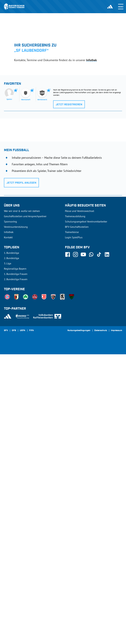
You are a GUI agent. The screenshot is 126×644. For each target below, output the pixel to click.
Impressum (116, 620)
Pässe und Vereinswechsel (80, 501)
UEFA (23, 620)
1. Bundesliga (11, 542)
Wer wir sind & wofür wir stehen (22, 501)
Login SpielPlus (74, 527)
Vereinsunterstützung (16, 516)
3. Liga (8, 553)
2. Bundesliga (11, 548)
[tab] (28, 72)
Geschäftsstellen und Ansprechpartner (25, 506)
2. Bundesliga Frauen (16, 569)
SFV (6, 620)
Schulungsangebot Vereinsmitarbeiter (86, 511)
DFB (14, 620)
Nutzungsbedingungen (79, 620)
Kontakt (8, 527)
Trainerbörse (72, 522)
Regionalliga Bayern (15, 558)
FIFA (31, 620)
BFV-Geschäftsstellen (77, 516)
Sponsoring (10, 511)
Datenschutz (101, 620)
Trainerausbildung (75, 506)
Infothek (91, 60)
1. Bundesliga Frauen (16, 564)
